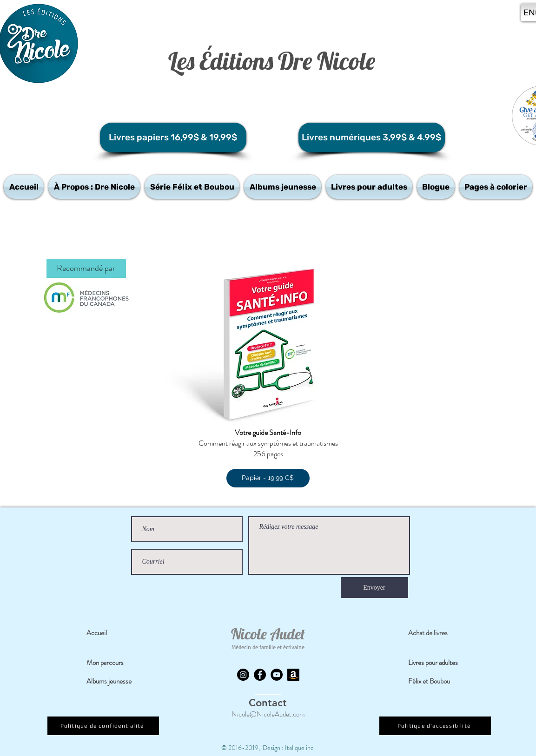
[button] (94, 187)
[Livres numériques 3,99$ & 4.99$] (372, 138)
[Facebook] (260, 675)
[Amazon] (293, 675)
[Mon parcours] (113, 663)
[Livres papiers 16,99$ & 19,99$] (173, 138)
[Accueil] (113, 633)
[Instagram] (243, 675)
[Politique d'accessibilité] (435, 726)
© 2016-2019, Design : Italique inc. (268, 748)
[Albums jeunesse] (114, 681)
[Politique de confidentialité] (103, 726)
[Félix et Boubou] (435, 681)
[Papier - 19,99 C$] (268, 478)
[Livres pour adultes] (439, 663)
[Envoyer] (374, 588)
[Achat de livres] (435, 633)
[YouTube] (277, 675)
